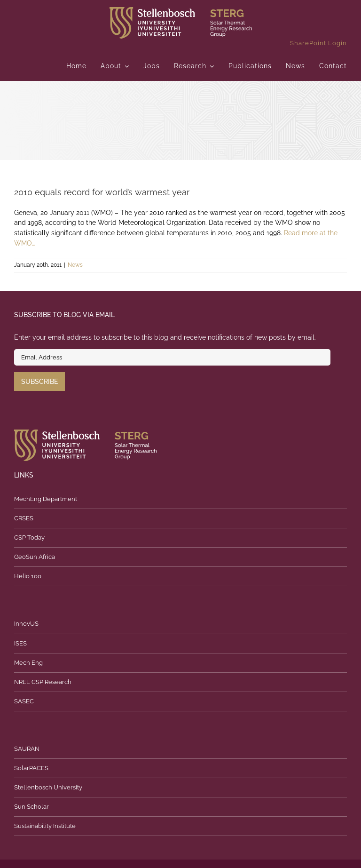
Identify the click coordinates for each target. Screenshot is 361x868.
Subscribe (39, 382)
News (75, 265)
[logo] (181, 10)
